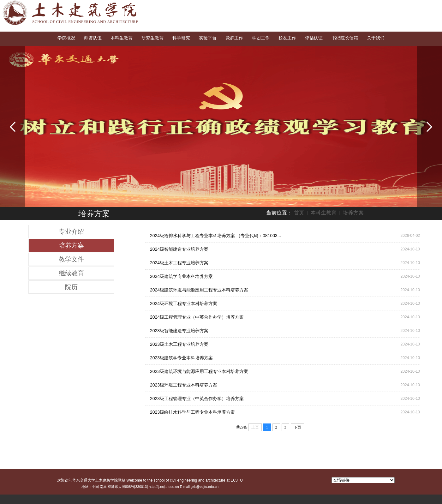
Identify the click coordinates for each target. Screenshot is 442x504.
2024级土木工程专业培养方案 (179, 263)
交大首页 (384, 6)
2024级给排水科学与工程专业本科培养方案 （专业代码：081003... (215, 236)
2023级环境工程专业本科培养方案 (184, 385)
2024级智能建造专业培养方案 (179, 249)
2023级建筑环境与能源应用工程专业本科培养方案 (199, 371)
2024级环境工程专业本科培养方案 (184, 303)
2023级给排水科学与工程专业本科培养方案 (192, 412)
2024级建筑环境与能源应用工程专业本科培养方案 (199, 290)
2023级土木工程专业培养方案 (179, 344)
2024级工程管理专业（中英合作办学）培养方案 (197, 317)
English (407, 6)
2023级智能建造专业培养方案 (179, 331)
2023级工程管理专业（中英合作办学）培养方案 (197, 399)
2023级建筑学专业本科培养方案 (181, 358)
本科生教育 (324, 213)
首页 (299, 213)
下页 (297, 427)
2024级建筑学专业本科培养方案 (181, 276)
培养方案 (353, 213)
